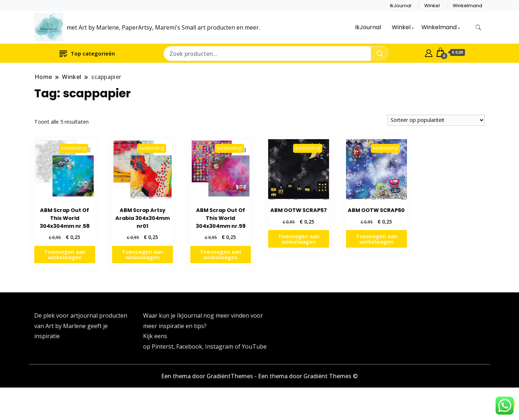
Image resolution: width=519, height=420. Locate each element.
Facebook (189, 346)
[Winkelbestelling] (436, 120)
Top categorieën (87, 53)
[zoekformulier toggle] (478, 28)
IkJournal (401, 6)
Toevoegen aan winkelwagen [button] (65, 254)
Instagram (220, 346)
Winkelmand (467, 6)
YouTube (254, 346)
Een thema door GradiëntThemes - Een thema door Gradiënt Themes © (259, 376)
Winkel (432, 6)
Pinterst (163, 346)
